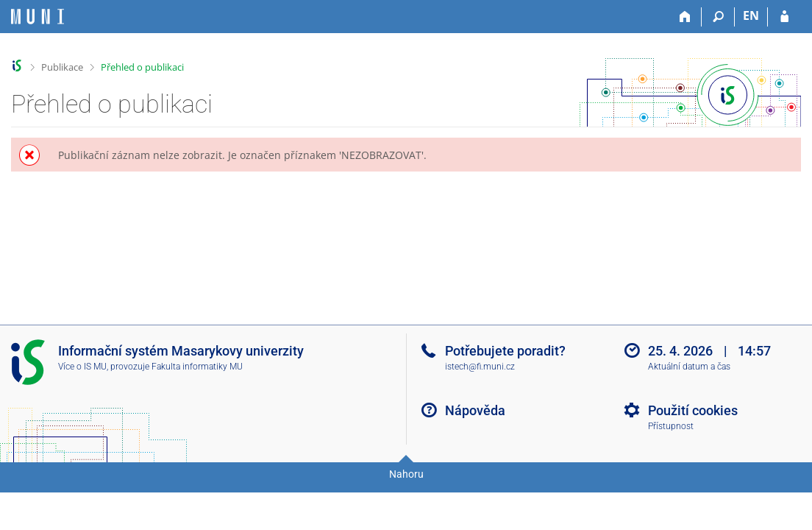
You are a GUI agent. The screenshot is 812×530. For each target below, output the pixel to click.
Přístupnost (671, 426)
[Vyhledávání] (718, 17)
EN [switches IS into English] (751, 15)
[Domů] (685, 17)
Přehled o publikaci (142, 67)
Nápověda (475, 410)
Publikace (62, 67)
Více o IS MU (82, 367)
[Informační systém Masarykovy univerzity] (38, 17)
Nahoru (406, 474)
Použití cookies (693, 410)
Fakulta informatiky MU (197, 367)
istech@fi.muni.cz (480, 367)
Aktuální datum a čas (689, 367)
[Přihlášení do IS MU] (784, 17)
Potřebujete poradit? (505, 351)
